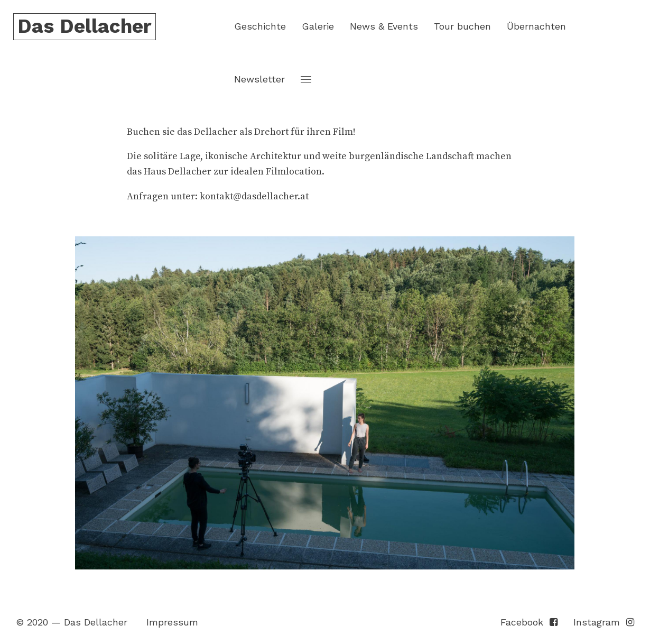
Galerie (318, 26)
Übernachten (536, 26)
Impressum (172, 622)
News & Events (384, 26)
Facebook (529, 622)
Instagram (604, 622)
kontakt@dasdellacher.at (254, 196)
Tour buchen (462, 26)
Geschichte (260, 26)
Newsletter (259, 79)
